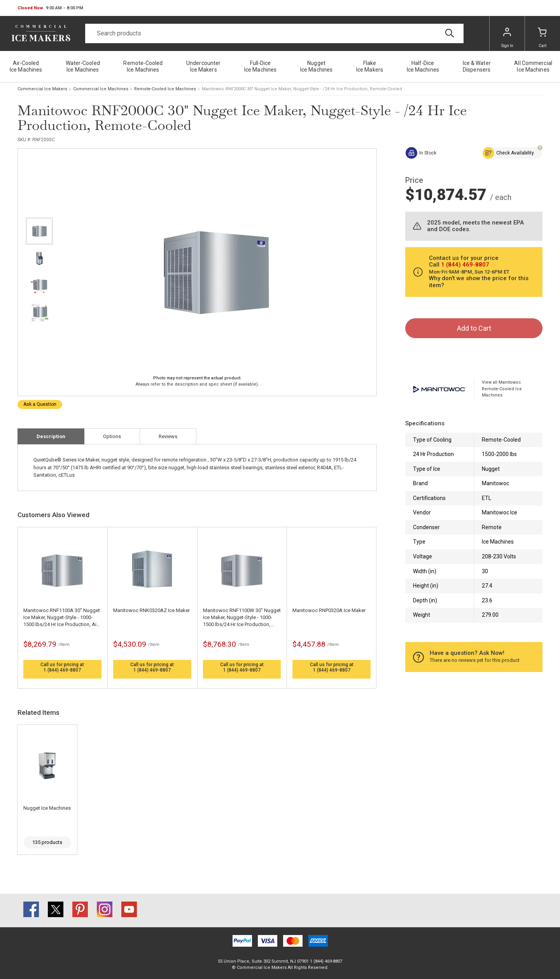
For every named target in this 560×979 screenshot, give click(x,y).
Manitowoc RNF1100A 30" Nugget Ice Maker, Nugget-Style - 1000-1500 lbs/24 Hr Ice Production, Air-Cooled (62, 618)
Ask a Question (40, 404)
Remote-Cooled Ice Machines (165, 89)
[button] (50, 8)
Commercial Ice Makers (42, 89)
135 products (47, 842)
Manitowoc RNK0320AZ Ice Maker (151, 610)
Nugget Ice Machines (47, 808)
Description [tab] (51, 436)
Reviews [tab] (168, 436)
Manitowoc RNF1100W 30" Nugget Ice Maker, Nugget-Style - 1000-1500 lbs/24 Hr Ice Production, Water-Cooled (242, 618)
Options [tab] (112, 436)
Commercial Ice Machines (101, 89)
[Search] (274, 33)
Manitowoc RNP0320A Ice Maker (329, 610)
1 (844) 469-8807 (62, 670)
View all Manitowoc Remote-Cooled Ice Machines (502, 389)
